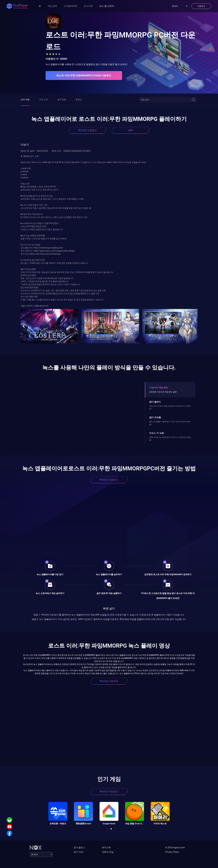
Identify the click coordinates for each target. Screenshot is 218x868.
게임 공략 (52, 6)
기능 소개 (43, 100)
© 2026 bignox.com (175, 848)
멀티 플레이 (155, 402)
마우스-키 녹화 (157, 433)
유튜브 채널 (108, 852)
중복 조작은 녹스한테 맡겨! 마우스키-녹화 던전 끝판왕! (170, 439)
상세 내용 (25, 100)
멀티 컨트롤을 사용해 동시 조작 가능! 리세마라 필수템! (170, 423)
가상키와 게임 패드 (159, 388)
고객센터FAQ (70, 6)
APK (131, 130)
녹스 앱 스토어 (107, 6)
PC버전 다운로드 (87, 130)
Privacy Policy (172, 852)
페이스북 (106, 848)
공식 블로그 (79, 848)
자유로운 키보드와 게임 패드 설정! (163, 392)
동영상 (79, 100)
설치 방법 (62, 100)
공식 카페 (78, 852)
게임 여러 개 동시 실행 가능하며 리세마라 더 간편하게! (170, 407)
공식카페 (88, 6)
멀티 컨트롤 (155, 417)
